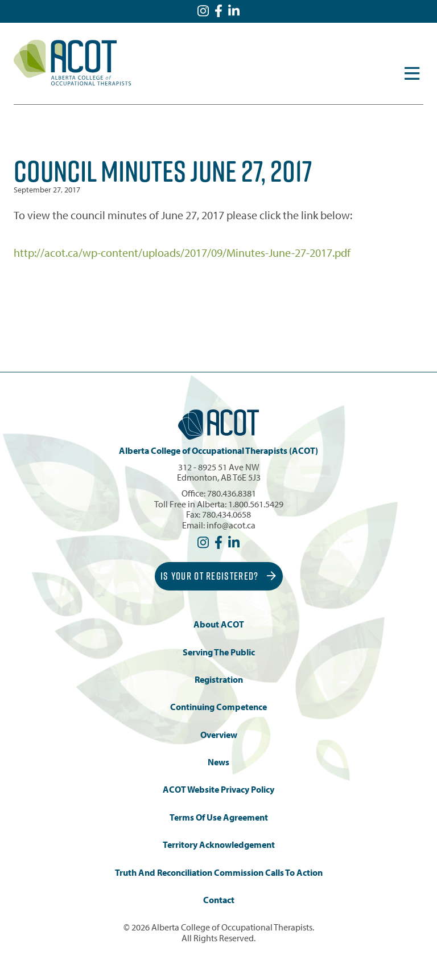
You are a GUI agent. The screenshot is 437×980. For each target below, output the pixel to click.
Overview (219, 735)
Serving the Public (219, 652)
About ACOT (219, 624)
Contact (219, 900)
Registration (219, 680)
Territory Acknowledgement (219, 845)
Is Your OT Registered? (218, 576)
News (218, 762)
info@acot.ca (231, 525)
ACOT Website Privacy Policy (218, 790)
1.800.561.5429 (256, 504)
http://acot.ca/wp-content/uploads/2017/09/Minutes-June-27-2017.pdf (182, 253)
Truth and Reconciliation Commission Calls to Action (219, 873)
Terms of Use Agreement (219, 817)
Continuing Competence (218, 707)
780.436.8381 (232, 493)
